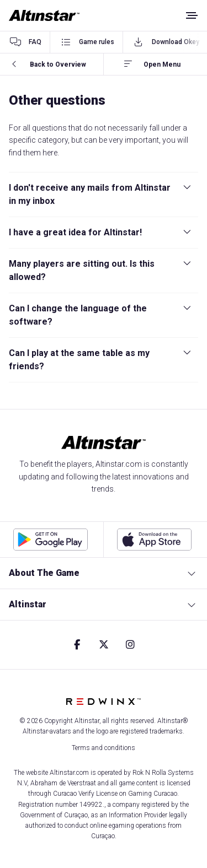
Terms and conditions (104, 748)
